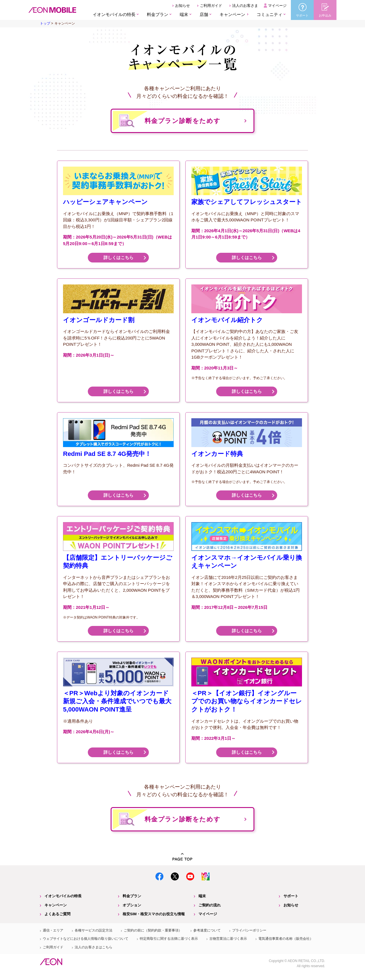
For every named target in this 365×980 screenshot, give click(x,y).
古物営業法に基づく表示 (228, 939)
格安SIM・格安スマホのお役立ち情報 (154, 914)
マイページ (277, 6)
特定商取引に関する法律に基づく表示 (169, 939)
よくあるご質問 (57, 914)
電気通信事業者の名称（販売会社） (286, 939)
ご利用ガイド (211, 6)
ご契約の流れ (210, 905)
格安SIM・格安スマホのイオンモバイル (52, 10)
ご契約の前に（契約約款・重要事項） (153, 930)
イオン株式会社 (51, 962)
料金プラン (132, 896)
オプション (132, 905)
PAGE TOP (182, 857)
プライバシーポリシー (249, 930)
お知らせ (182, 6)
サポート (291, 896)
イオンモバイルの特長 (63, 896)
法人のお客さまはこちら (94, 947)
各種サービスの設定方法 (94, 930)
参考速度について (207, 930)
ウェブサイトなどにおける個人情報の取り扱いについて (86, 939)
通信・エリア (53, 930)
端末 (202, 896)
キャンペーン (232, 14)
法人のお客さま (245, 6)
